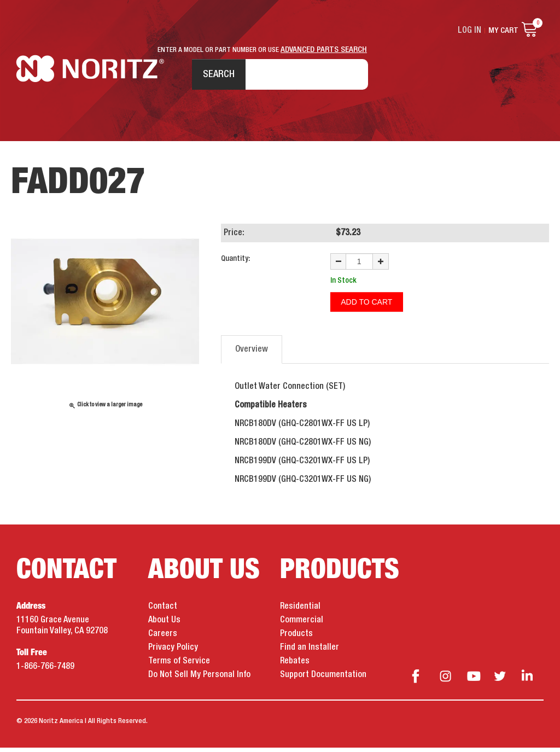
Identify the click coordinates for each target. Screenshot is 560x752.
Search (214, 76)
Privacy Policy (173, 652)
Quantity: (235, 265)
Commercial (302, 625)
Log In (471, 31)
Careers (163, 638)
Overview (252, 354)
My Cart (503, 31)
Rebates (295, 666)
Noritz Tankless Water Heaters (91, 77)
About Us (164, 625)
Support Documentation (323, 679)
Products (296, 638)
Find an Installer (310, 652)
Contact (163, 611)
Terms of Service (179, 666)
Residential (300, 611)
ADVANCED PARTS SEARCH (324, 50)
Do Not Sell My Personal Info (199, 679)
